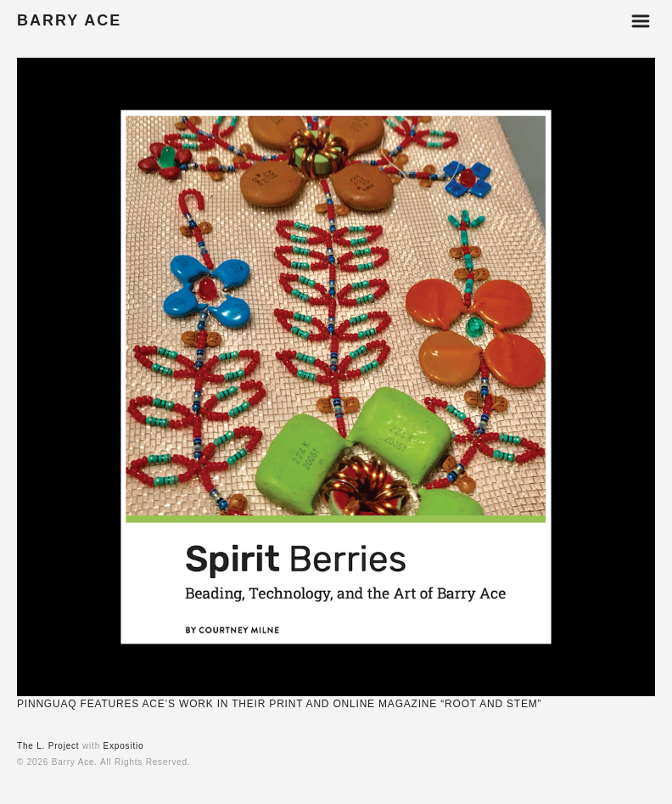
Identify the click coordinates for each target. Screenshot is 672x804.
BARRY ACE (69, 20)
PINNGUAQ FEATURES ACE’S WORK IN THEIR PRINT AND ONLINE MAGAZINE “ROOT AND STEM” (279, 704)
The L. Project (48, 746)
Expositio (124, 746)
